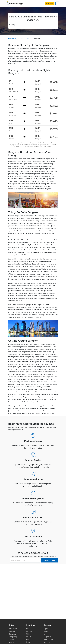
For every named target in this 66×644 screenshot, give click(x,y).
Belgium (29, 631)
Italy (28, 639)
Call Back (50, 3)
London (12, 639)
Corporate (47, 637)
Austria (29, 629)
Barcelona (12, 634)
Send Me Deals (49, 560)
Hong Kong (13, 637)
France (29, 637)
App (45, 634)
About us (47, 642)
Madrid (11, 642)
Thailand (29, 38)
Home (11, 38)
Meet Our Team (49, 639)
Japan (28, 642)
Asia (23, 38)
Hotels (46, 631)
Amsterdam (13, 629)
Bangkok (12, 631)
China (28, 634)
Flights (17, 38)
